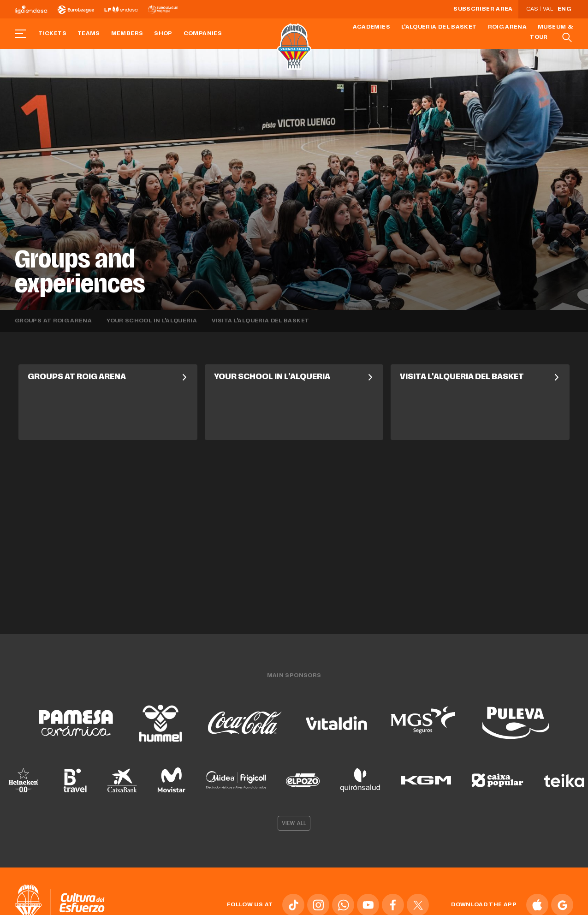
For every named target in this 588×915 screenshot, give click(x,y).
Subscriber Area (483, 9)
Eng (564, 9)
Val (548, 9)
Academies (371, 27)
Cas (532, 9)
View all (294, 820)
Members (127, 34)
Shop (163, 34)
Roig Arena (508, 27)
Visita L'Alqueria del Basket (260, 321)
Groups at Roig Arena (53, 321)
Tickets (52, 34)
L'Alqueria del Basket (439, 27)
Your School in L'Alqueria (152, 321)
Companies (203, 34)
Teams (89, 34)
